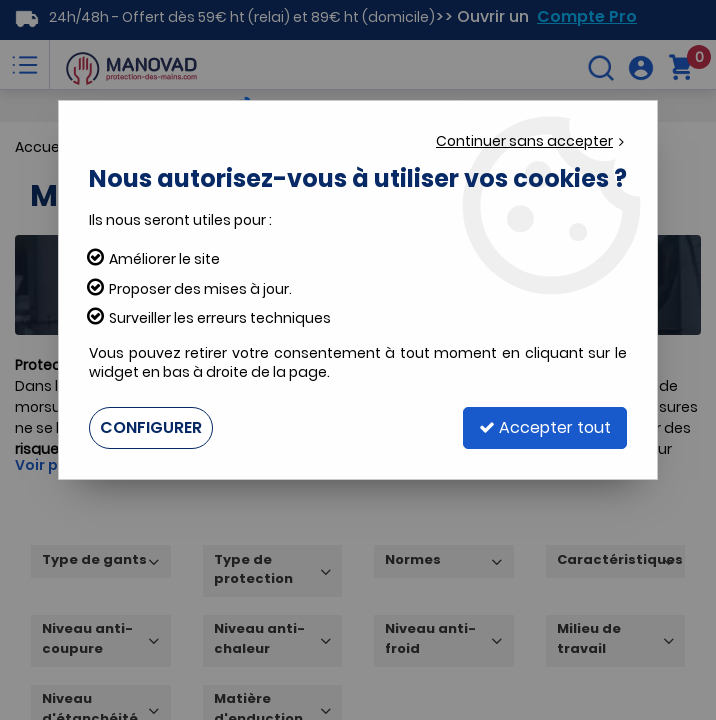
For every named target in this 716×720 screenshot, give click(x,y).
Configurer (151, 427)
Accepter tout (545, 427)
